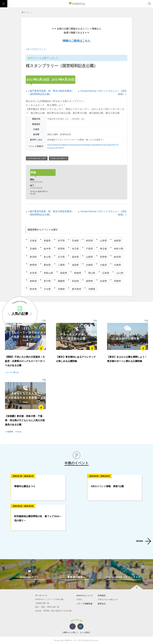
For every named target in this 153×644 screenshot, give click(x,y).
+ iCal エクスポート (59, 158)
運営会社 (102, 604)
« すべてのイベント (36, 49)
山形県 (103, 240)
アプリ (79, 600)
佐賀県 (103, 281)
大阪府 (103, 265)
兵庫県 (117, 265)
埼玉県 (75, 249)
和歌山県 (48, 273)
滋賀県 (75, 265)
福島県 (117, 240)
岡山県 (92, 273)
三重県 (61, 265)
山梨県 (89, 257)
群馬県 (61, 249)
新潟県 (33, 257)
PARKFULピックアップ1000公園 (49, 600)
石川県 (61, 257)
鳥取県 (64, 273)
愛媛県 (61, 281)
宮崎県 (61, 289)
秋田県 (89, 240)
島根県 (78, 273)
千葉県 (89, 249)
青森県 (47, 240)
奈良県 (33, 273)
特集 (44, 320)
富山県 (47, 257)
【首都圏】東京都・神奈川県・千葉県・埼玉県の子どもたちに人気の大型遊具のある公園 (25, 421)
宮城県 (75, 240)
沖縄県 (92, 289)
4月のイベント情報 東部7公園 (107, 487)
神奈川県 (119, 249)
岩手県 (61, 240)
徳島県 (33, 281)
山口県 (120, 273)
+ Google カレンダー (37, 158)
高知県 (75, 281)
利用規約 (102, 596)
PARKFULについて (85, 596)
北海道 (33, 240)
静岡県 (33, 265)
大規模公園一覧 (42, 604)
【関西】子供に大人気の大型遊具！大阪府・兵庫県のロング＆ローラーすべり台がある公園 (25, 361)
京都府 (89, 265)
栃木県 (47, 249)
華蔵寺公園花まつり (25, 487)
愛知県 (47, 265)
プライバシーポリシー (108, 600)
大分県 (47, 289)
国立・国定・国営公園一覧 (47, 607)
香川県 (47, 281)
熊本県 (33, 289)
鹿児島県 (76, 289)
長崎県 (117, 281)
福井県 (75, 257)
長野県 (103, 257)
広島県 (106, 273)
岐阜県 (117, 257)
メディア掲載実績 (84, 604)
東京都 (33, 194)
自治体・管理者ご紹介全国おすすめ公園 (53, 611)
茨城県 (33, 249)
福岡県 (89, 281)
